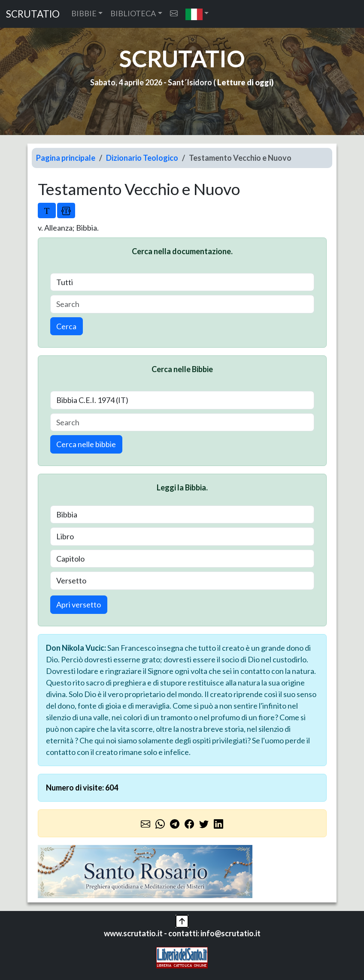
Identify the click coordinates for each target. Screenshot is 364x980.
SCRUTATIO (33, 14)
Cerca (66, 326)
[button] (197, 14)
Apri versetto (79, 604)
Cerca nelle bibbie (86, 444)
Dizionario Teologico (142, 158)
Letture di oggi (244, 82)
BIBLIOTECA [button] (133, 13)
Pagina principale (66, 158)
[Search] (182, 304)
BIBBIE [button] (84, 13)
